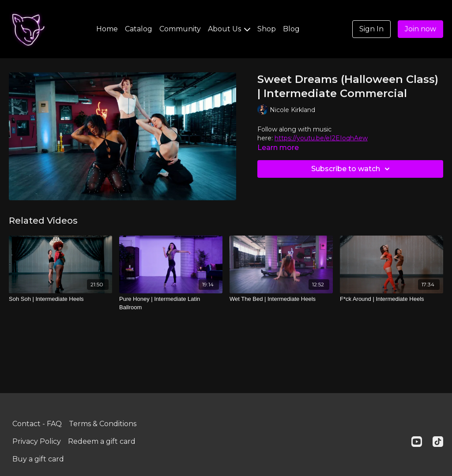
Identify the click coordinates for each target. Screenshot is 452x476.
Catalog (139, 29)
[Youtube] (417, 442)
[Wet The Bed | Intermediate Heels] (281, 299)
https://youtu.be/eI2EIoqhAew (321, 138)
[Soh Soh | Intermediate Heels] (60, 299)
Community (180, 29)
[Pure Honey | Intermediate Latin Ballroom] (171, 303)
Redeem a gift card (102, 441)
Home (107, 29)
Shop (267, 29)
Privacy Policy (37, 441)
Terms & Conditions (103, 424)
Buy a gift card (38, 459)
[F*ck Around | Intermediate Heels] (392, 299)
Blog (291, 29)
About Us (229, 29)
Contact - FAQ (37, 424)
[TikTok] (438, 442)
